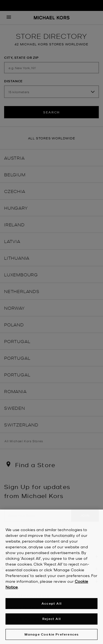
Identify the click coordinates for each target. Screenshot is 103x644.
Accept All (51, 605)
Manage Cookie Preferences (52, 636)
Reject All (51, 620)
